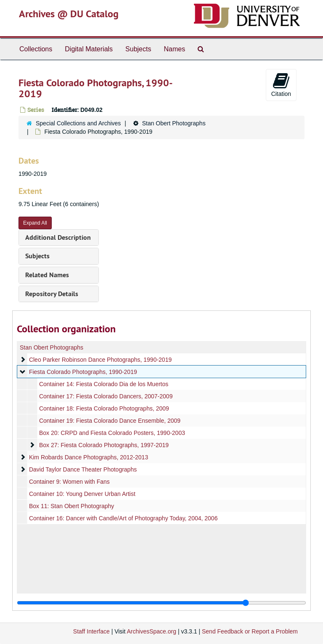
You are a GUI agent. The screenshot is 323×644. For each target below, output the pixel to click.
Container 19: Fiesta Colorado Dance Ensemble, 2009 (110, 421)
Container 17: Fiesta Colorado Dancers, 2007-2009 (106, 396)
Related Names (47, 275)
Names (174, 49)
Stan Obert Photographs (174, 123)
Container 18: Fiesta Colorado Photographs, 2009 (104, 408)
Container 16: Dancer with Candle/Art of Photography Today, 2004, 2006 (123, 518)
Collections (36, 49)
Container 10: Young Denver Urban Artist (82, 494)
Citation (281, 85)
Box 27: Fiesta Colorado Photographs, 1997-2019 (104, 445)
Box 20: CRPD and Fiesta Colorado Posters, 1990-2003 (112, 433)
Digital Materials (89, 49)
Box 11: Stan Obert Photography (71, 506)
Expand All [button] (35, 223)
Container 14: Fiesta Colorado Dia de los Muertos (104, 384)
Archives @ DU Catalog (69, 14)
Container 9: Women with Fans (69, 482)
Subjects (138, 49)
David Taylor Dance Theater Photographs (83, 469)
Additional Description (58, 237)
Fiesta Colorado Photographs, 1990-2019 (83, 372)
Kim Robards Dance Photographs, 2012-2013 (89, 457)
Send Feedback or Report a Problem (250, 631)
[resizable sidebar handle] (161, 603)
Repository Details (52, 294)
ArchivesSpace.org (151, 631)
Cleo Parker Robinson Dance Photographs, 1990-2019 (100, 360)
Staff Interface (91, 631)
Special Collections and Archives (78, 123)
